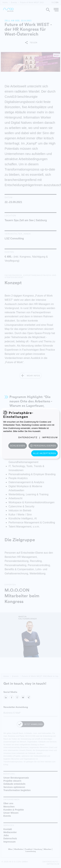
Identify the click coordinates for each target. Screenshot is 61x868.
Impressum (50, 437)
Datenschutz (28, 437)
